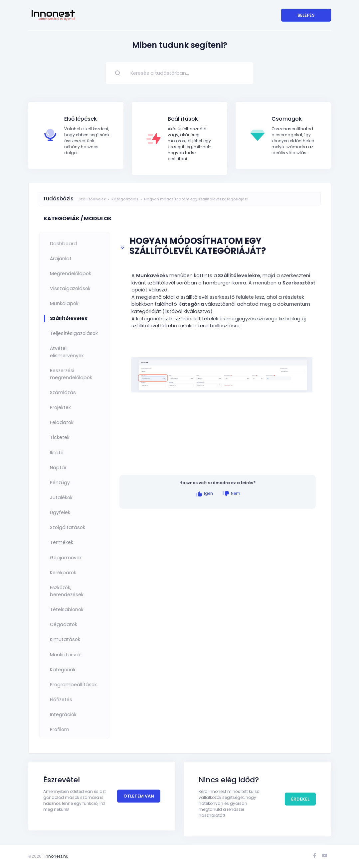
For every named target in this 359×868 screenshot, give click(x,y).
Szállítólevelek (92, 199)
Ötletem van (139, 796)
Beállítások (183, 119)
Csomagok (287, 119)
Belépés (306, 15)
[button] (218, 247)
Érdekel (300, 799)
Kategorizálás (125, 199)
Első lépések (81, 119)
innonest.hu (57, 856)
